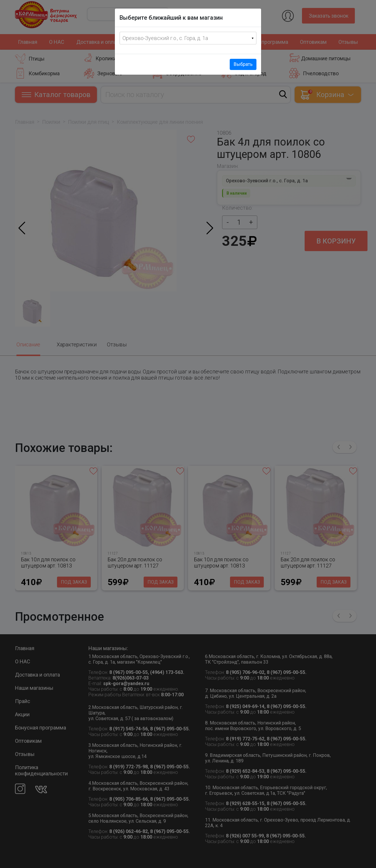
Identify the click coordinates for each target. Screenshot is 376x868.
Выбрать (243, 64)
